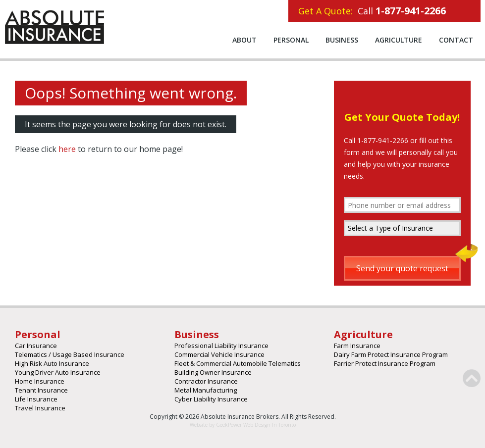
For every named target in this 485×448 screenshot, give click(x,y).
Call (372, 11)
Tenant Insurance (41, 390)
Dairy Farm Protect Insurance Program (391, 354)
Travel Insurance (40, 408)
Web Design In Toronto (269, 425)
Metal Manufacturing (206, 390)
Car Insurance (36, 346)
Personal (291, 40)
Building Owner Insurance (213, 372)
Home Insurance (40, 381)
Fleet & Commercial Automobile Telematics (238, 363)
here (67, 149)
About (244, 40)
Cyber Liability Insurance (211, 399)
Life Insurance (36, 399)
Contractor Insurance (206, 381)
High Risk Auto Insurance (52, 363)
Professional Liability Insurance (221, 346)
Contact (456, 40)
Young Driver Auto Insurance (58, 372)
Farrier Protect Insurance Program (385, 363)
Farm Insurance (357, 346)
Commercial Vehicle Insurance (219, 354)
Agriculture (399, 40)
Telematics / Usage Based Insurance (70, 354)
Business (342, 40)
